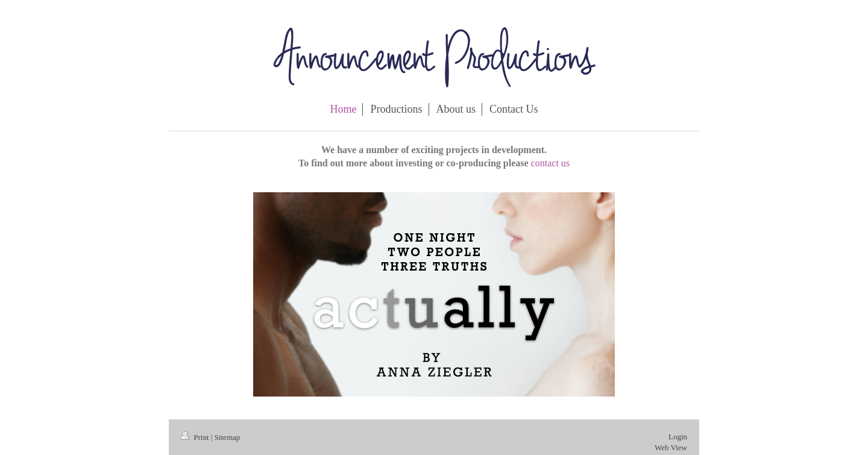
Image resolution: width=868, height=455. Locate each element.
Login (678, 437)
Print (196, 437)
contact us (550, 163)
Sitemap (228, 437)
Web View (671, 447)
